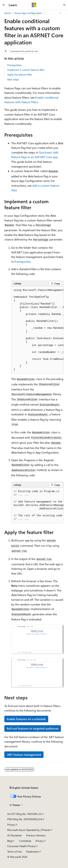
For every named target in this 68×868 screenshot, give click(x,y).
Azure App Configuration (28, 13)
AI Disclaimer (15, 835)
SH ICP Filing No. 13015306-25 (24, 814)
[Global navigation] (4, 5)
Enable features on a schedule (26, 719)
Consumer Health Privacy (21, 846)
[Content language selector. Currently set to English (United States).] (24, 788)
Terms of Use (14, 852)
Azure (8, 13)
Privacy (11, 825)
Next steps (13, 79)
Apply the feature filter (20, 75)
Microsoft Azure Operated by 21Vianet (29, 830)
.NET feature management (24, 755)
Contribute (25, 841)
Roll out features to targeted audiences (33, 728)
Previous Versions (36, 835)
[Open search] (64, 5)
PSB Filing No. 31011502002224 (25, 819)
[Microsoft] (34, 5)
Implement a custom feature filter (26, 70)
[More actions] (60, 13)
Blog (10, 841)
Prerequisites (14, 65)
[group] (37, 330)
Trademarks (32, 852)
